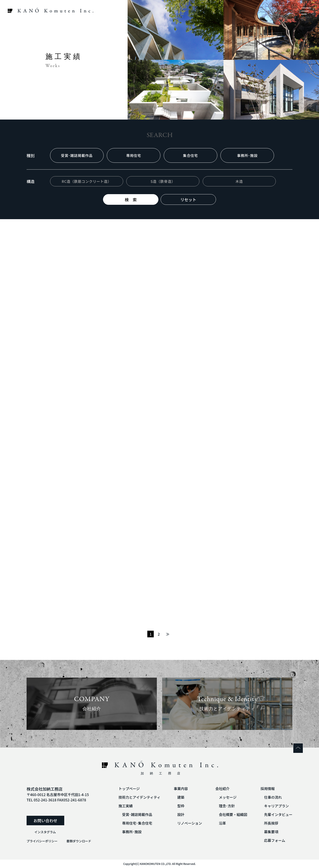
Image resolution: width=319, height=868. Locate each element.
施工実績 (126, 806)
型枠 (181, 806)
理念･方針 (227, 806)
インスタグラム (45, 832)
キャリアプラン (276, 806)
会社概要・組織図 (233, 814)
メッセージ (228, 797)
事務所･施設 (132, 832)
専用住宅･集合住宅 (137, 823)
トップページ (129, 789)
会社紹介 (222, 789)
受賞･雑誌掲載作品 (137, 814)
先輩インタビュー (278, 814)
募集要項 (271, 832)
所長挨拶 (271, 823)
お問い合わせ (45, 820)
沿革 (222, 823)
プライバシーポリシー (42, 841)
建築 (181, 797)
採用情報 (268, 789)
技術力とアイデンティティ (139, 797)
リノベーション (190, 823)
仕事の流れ (273, 797)
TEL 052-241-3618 (42, 800)
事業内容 (181, 789)
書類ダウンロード (79, 841)
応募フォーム (275, 840)
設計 (181, 814)
